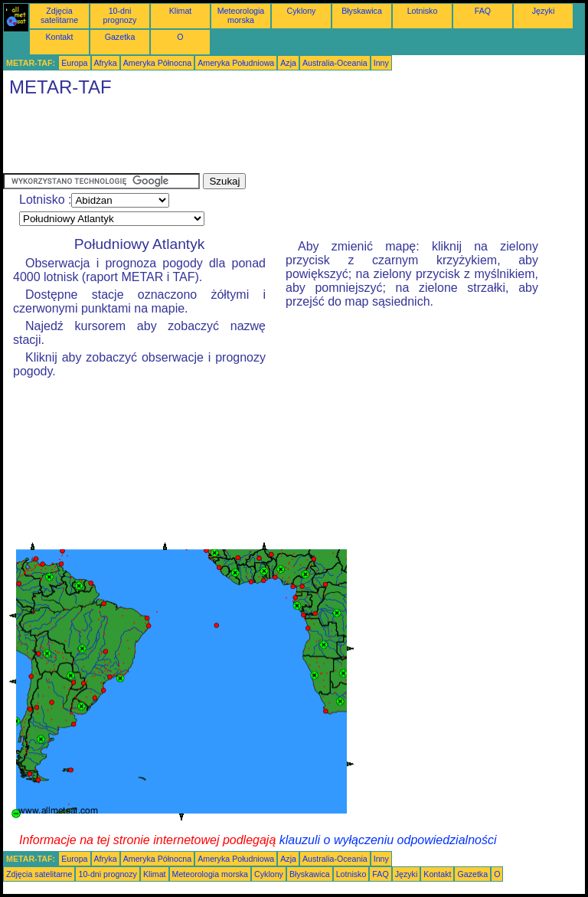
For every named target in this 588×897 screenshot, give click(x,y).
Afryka (106, 63)
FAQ (483, 11)
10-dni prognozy (120, 15)
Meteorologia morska (241, 15)
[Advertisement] (282, 139)
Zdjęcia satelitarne (59, 15)
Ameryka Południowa (236, 63)
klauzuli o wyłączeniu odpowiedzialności (388, 840)
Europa (74, 63)
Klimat (181, 11)
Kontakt (59, 37)
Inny (381, 63)
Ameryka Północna (157, 63)
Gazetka (120, 37)
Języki (544, 11)
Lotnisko (423, 11)
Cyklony (302, 11)
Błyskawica (362, 11)
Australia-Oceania (335, 63)
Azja (288, 63)
